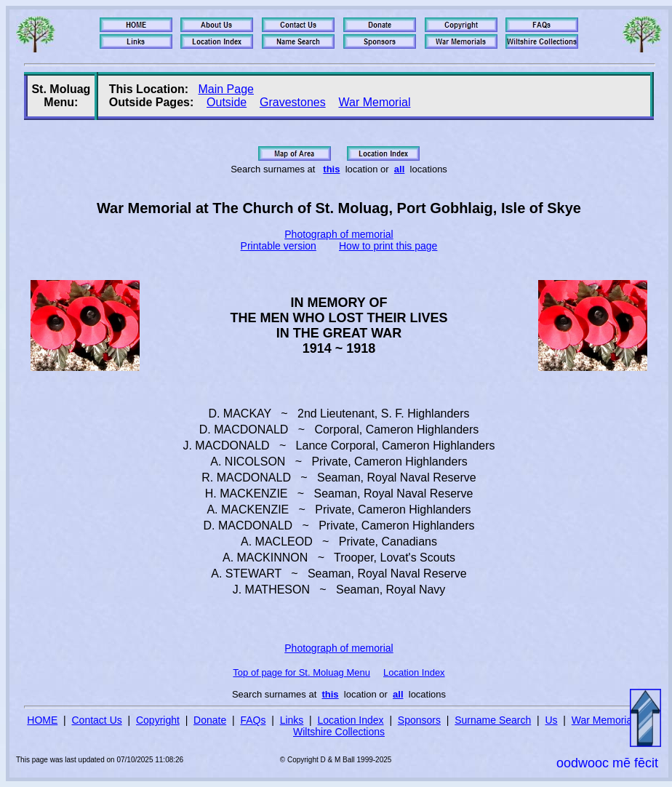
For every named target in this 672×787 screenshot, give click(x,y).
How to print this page (388, 246)
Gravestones (293, 102)
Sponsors (419, 720)
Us (551, 720)
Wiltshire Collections (339, 732)
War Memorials (606, 720)
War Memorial (374, 102)
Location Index (414, 672)
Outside (227, 102)
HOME (42, 720)
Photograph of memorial (339, 234)
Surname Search (493, 720)
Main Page (226, 89)
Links (292, 720)
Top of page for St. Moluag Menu (301, 672)
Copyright (158, 720)
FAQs (253, 720)
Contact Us (97, 720)
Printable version (279, 246)
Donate (210, 720)
